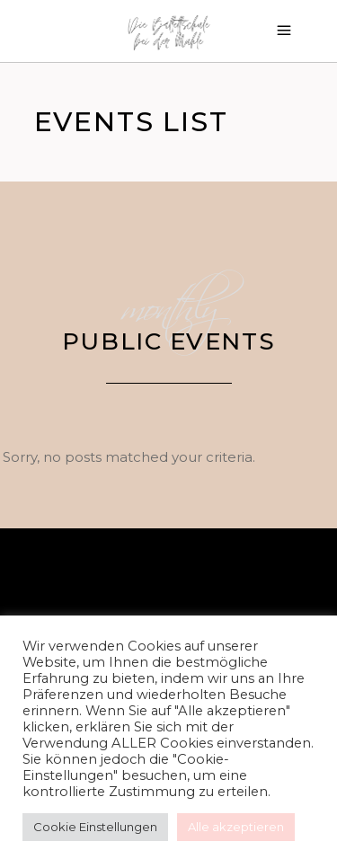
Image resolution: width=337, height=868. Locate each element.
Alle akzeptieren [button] (236, 827)
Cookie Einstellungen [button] (95, 827)
